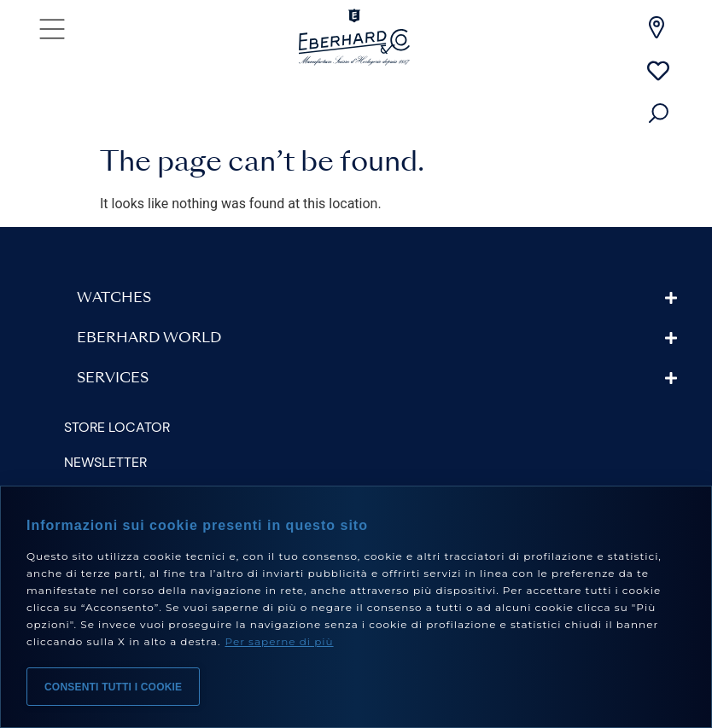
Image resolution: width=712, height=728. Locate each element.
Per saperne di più (279, 641)
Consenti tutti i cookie (113, 687)
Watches (114, 299)
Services (113, 379)
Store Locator (117, 427)
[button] (377, 298)
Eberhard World (149, 339)
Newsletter (105, 462)
